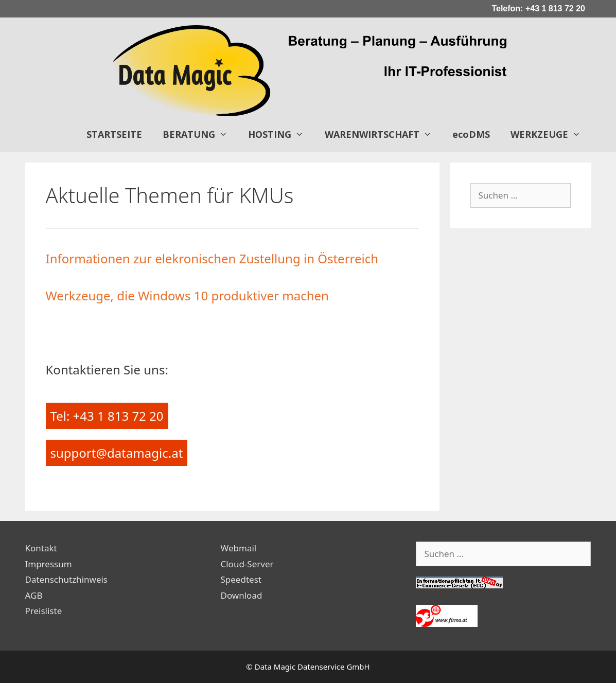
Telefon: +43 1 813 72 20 (538, 8)
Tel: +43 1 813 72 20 (107, 416)
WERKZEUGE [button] (551, 134)
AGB (34, 595)
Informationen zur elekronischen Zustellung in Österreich (212, 258)
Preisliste (44, 611)
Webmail (238, 548)
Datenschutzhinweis (67, 579)
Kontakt (41, 548)
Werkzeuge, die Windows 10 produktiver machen (187, 295)
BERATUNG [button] (200, 134)
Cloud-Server (247, 564)
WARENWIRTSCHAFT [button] (383, 134)
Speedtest (241, 579)
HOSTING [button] (281, 134)
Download (241, 595)
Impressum (49, 564)
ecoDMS (471, 134)
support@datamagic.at (117, 453)
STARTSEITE (114, 134)
